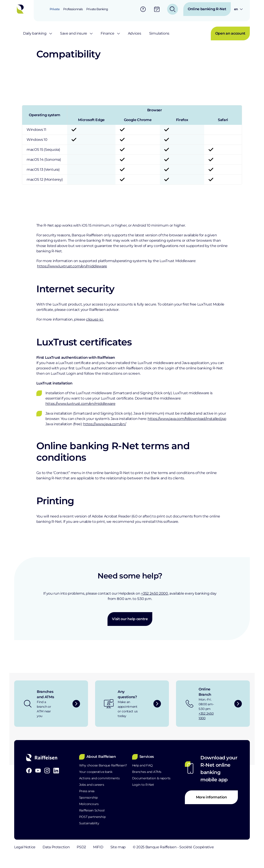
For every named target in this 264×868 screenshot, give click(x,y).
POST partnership (92, 817)
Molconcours (89, 804)
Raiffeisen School (92, 810)
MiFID (119, 847)
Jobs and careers (92, 785)
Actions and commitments (99, 778)
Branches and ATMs (147, 772)
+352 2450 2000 (154, 593)
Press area (87, 791)
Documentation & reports (151, 778)
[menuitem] (55, 9)
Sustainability (89, 823)
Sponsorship (88, 797)
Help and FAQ (143, 765)
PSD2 (96, 847)
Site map (146, 847)
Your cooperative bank (96, 772)
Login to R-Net (143, 785)
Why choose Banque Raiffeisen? (103, 765)
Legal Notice (25, 847)
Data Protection (63, 847)
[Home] (22, 9)
